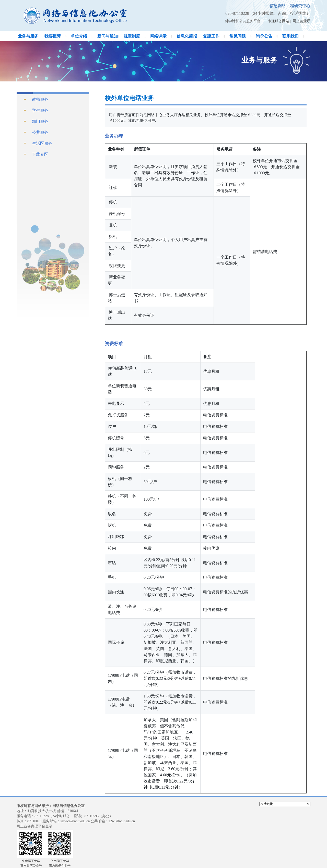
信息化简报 (187, 36)
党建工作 (211, 36)
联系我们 (290, 36)
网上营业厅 (301, 21)
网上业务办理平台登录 (34, 826)
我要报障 (53, 36)
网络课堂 (158, 36)
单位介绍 (79, 36)
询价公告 (264, 36)
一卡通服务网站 (277, 21)
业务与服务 (28, 36)
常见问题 (238, 36)
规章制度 (132, 36)
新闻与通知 (108, 36)
